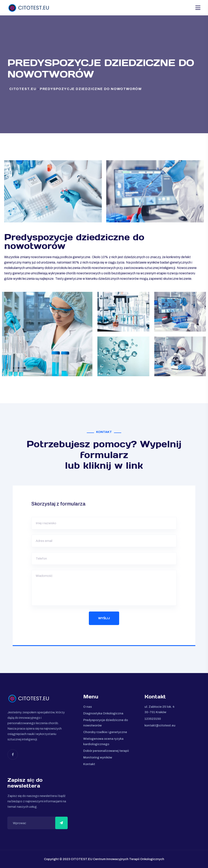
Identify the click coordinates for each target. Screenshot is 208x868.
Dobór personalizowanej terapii (106, 751)
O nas (87, 707)
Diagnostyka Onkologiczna (103, 713)
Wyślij (104, 618)
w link (129, 465)
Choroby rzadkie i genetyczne (105, 732)
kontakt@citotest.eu (160, 725)
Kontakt (89, 764)
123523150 (153, 719)
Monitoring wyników (98, 757)
